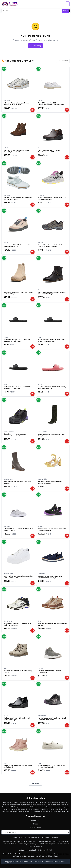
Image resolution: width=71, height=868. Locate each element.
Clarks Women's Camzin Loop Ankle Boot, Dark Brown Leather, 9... (52, 293)
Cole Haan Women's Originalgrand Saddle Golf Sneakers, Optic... (18, 198)
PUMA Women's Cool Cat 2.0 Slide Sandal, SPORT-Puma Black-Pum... (17, 340)
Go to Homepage (35, 46)
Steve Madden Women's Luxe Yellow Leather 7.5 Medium (50, 482)
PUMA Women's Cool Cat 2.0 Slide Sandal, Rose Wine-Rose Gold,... (52, 388)
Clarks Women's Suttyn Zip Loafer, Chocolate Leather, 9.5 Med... (49, 151)
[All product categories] (35, 832)
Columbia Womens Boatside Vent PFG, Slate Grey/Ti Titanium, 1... (18, 530)
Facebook (32, 850)
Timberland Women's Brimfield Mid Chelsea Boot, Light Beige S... (18, 293)
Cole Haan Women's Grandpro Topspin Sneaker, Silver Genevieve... (16, 104)
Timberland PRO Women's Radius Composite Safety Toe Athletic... (15, 435)
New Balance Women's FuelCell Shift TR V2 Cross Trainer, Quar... (52, 198)
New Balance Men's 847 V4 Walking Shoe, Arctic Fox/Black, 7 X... (17, 624)
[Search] (32, 11)
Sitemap (55, 837)
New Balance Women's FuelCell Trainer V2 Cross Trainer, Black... (52, 530)
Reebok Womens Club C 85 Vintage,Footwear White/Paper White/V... (52, 104)
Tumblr (43, 850)
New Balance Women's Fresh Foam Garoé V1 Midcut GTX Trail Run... (52, 719)
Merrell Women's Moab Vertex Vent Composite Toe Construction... (50, 246)
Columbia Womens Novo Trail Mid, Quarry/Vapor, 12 (50, 672)
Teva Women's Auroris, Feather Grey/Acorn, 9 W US (53, 624)
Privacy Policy (18, 837)
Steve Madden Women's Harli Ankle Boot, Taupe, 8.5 (17, 482)
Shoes (35, 824)
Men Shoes (35, 820)
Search (66, 11)
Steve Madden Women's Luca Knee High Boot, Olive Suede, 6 (51, 435)
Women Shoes (35, 827)
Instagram (23, 850)
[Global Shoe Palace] (10, 4)
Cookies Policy (37, 837)
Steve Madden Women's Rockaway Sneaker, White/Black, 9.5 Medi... (18, 577)
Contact (47, 837)
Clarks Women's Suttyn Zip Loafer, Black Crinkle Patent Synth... (17, 719)
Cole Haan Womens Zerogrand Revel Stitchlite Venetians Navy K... (50, 577)
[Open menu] (67, 4)
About (27, 837)
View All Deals (63, 61)
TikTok (50, 850)
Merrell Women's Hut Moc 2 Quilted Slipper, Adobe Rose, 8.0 (18, 766)
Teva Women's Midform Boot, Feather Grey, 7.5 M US (18, 672)
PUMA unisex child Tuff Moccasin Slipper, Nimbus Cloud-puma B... (52, 766)
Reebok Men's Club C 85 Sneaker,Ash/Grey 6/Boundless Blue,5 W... (18, 246)
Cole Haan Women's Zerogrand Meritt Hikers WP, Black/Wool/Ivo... (16, 151)
